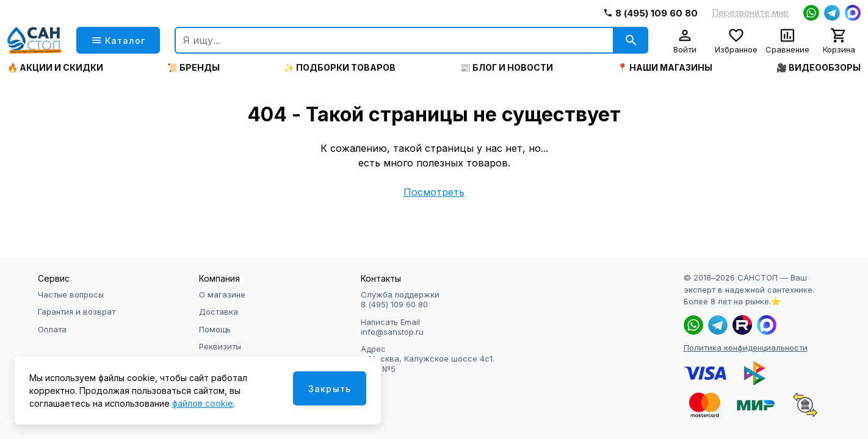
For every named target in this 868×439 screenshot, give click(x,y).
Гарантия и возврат (77, 312)
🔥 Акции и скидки (55, 68)
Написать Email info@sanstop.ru (392, 327)
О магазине (222, 294)
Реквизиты (220, 346)
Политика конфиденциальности (746, 348)
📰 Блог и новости (507, 68)
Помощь (215, 329)
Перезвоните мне (750, 13)
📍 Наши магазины (665, 68)
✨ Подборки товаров (340, 68)
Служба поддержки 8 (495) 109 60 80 (400, 299)
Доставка (219, 312)
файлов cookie (203, 403)
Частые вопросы (71, 294)
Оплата (52, 329)
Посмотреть (434, 192)
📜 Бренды (193, 68)
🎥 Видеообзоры (819, 68)
